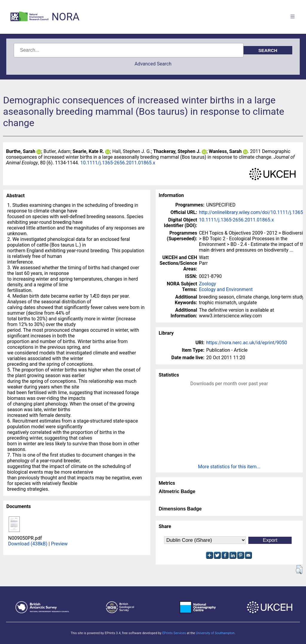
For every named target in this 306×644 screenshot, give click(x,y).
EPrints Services (174, 633)
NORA (65, 17)
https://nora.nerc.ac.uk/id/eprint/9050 (247, 343)
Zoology (208, 284)
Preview (59, 544)
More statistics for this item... (229, 467)
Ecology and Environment (226, 289)
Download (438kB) (28, 544)
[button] (299, 570)
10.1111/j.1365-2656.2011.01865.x (118, 163)
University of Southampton (215, 633)
